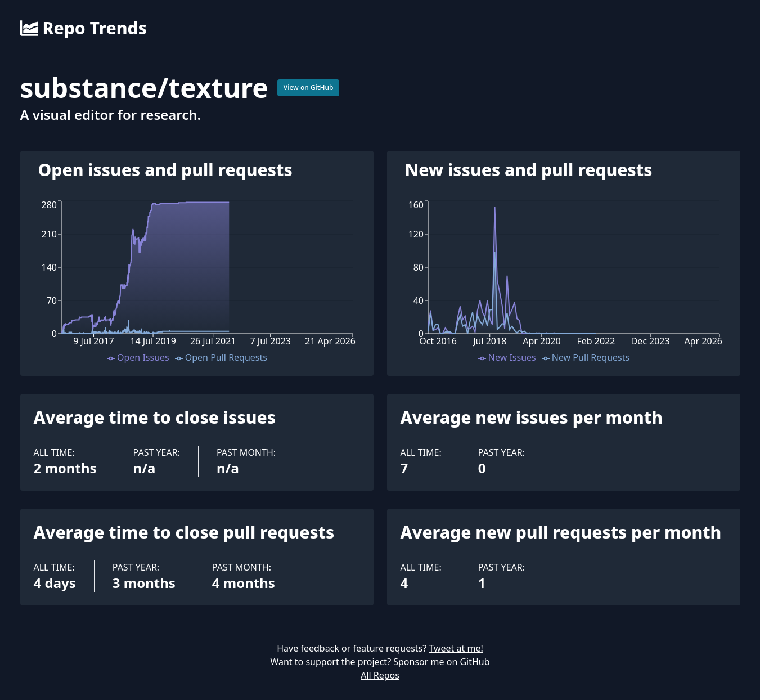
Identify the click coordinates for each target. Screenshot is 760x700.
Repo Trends (84, 28)
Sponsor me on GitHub (441, 662)
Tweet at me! (456, 648)
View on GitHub (309, 87)
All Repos (380, 675)
